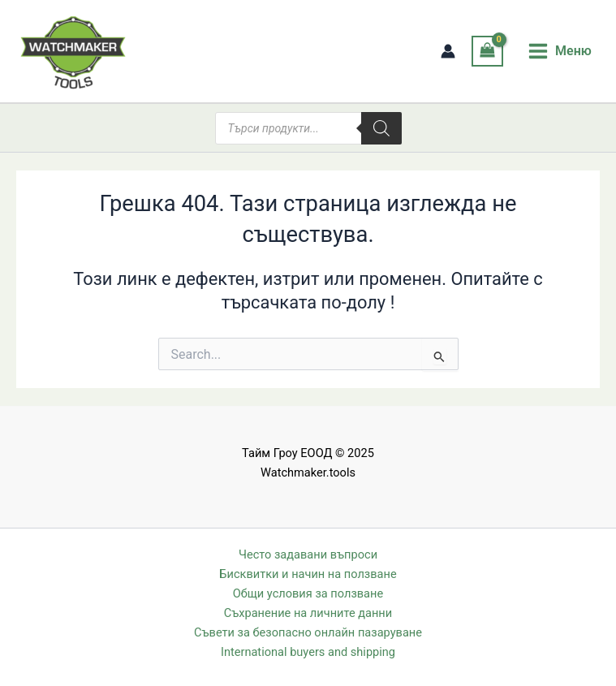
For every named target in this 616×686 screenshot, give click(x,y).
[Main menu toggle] (560, 51)
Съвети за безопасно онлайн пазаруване (308, 632)
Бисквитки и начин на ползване (308, 574)
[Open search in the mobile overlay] (308, 128)
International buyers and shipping (308, 652)
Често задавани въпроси (308, 554)
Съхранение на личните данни (308, 613)
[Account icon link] (448, 51)
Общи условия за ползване (308, 593)
